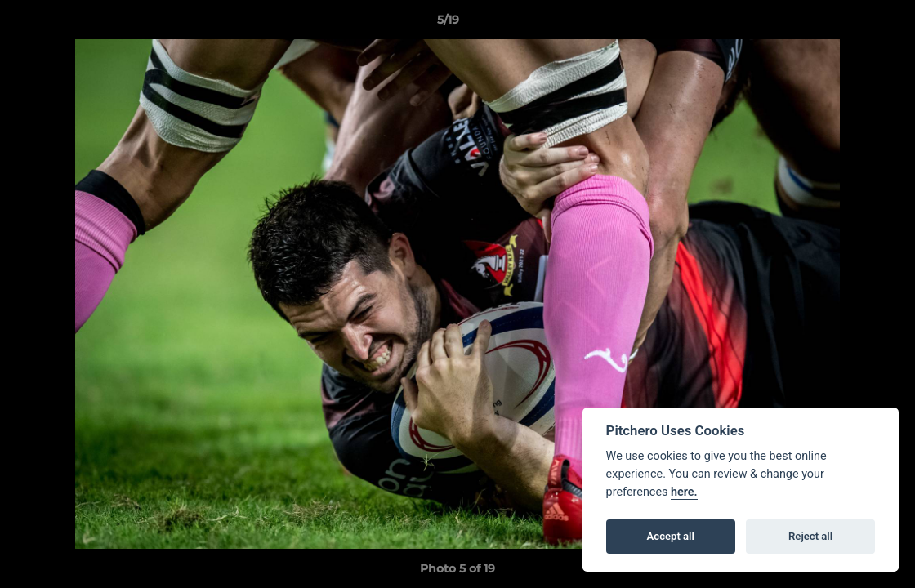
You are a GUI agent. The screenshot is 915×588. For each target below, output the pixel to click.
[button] (846, 24)
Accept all (671, 536)
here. (684, 492)
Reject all (810, 536)
